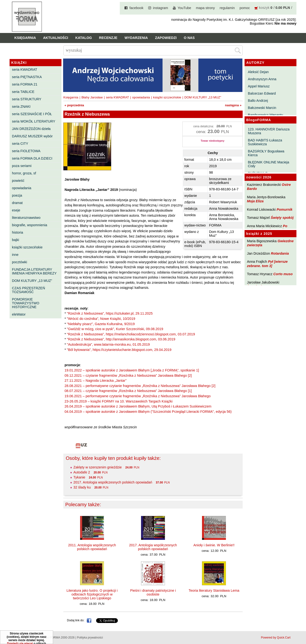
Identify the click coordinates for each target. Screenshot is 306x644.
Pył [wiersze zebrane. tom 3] (267, 264)
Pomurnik (284, 209)
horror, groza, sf (24, 173)
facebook (136, 8)
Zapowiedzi (166, 38)
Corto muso (283, 274)
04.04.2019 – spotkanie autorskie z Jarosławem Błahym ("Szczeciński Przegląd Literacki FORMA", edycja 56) (148, 412)
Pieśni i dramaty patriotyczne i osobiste (153, 592)
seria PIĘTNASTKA (27, 77)
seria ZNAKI (21, 107)
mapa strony (205, 8)
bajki (16, 240)
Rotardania (280, 253)
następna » (233, 105)
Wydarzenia (136, 38)
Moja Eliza (255, 201)
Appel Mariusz (259, 86)
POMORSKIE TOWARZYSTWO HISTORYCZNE (26, 303)
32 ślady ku (82, 487)
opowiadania (22, 188)
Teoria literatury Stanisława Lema (214, 590)
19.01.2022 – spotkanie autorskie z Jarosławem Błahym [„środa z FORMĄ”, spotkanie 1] (132, 370)
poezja (17, 195)
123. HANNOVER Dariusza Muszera (269, 131)
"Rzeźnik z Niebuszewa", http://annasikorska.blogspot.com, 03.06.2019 (121, 339)
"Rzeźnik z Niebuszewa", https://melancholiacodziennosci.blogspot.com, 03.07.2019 (131, 334)
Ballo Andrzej (258, 101)
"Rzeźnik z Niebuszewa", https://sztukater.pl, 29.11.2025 (110, 313)
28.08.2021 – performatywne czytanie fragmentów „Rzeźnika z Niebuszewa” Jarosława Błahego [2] (140, 386)
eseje (16, 210)
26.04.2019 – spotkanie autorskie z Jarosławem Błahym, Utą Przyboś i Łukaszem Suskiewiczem (138, 406)
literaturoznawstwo (26, 218)
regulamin (227, 8)
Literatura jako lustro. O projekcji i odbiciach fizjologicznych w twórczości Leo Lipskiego (92, 594)
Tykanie (79, 477)
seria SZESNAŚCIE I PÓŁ (32, 114)
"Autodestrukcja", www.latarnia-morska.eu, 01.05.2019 (108, 344)
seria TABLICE (23, 92)
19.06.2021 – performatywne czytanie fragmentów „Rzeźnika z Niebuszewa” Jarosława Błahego (138, 396)
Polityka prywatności (90, 638)
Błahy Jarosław (92, 97)
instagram (161, 8)
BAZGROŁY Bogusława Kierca (266, 153)
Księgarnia (25, 38)
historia (17, 232)
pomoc (245, 8)
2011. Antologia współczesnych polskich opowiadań (92, 547)
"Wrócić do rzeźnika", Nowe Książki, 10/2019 (101, 319)
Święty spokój (282, 218)
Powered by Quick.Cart (276, 638)
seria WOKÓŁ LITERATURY (34, 121)
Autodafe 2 (82, 472)
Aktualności (56, 38)
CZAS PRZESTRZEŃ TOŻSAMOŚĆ (28, 290)
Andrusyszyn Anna (262, 79)
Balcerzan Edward (262, 93)
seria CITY (20, 144)
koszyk (264, 8)
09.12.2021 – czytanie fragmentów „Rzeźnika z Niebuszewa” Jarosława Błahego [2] (128, 376)
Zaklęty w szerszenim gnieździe (98, 467)
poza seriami (22, 166)
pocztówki (19, 262)
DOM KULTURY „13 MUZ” (32, 281)
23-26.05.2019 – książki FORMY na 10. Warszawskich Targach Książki (119, 401)
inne (15, 255)
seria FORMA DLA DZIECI (32, 158)
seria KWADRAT (25, 70)
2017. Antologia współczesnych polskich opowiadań (113, 482)
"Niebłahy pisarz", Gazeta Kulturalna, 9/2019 (101, 324)
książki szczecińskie (27, 247)
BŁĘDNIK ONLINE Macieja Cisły (269, 164)
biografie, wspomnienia (30, 225)
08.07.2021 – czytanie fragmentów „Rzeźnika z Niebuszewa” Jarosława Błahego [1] (128, 391)
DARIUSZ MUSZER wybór (32, 136)
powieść (18, 181)
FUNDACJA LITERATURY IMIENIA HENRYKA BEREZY (34, 271)
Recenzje (108, 38)
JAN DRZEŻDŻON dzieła (31, 129)
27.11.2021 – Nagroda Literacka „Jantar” (96, 381)
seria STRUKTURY (27, 99)
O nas (189, 38)
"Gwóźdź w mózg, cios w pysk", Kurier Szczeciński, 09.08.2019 (115, 329)
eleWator (19, 314)
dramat (17, 203)
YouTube (184, 8)
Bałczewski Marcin (262, 108)
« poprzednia (74, 105)
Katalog (84, 38)
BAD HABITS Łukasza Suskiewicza (265, 142)
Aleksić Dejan (258, 72)
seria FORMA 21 (25, 84)
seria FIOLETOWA (26, 151)
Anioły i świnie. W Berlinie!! (214, 545)
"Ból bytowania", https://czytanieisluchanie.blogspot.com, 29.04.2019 (119, 350)
